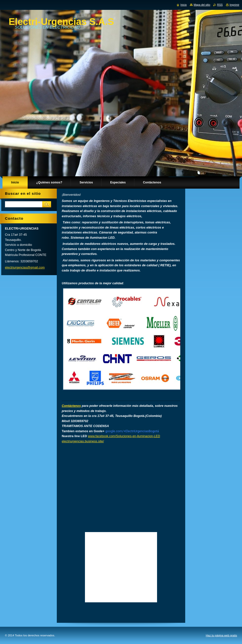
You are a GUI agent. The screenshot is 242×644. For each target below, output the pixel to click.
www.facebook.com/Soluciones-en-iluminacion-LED (124, 436)
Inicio (184, 5)
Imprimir (234, 5)
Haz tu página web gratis (221, 635)
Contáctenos (71, 406)
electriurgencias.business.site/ (83, 441)
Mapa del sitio (202, 5)
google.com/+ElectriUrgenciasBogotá (132, 431)
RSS (220, 5)
